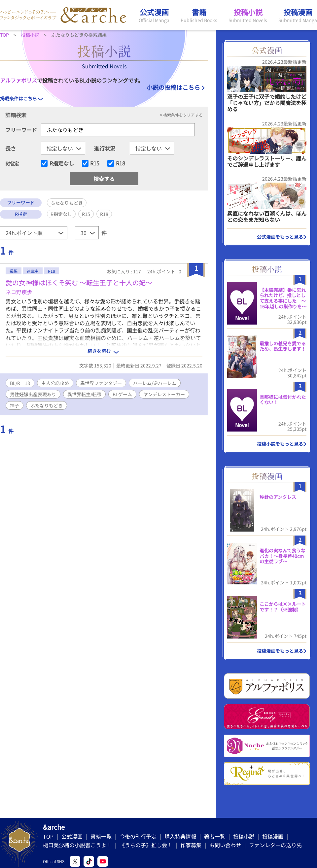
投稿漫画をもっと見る (280, 651)
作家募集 (191, 845)
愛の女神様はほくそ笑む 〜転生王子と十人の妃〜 (79, 282)
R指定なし (62, 163)
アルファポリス (18, 80)
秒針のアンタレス (278, 497)
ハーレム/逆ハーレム (155, 383)
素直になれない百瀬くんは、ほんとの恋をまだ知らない (267, 216)
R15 (95, 163)
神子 (15, 405)
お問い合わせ (225, 845)
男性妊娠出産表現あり (33, 394)
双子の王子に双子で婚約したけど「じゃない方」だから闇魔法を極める (267, 103)
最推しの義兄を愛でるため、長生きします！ (283, 346)
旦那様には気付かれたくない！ (283, 400)
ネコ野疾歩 (19, 292)
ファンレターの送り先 (275, 845)
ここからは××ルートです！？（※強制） (283, 607)
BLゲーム (122, 394)
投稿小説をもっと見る (280, 444)
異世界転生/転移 (84, 394)
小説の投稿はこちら (173, 87)
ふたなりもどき (47, 405)
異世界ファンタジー (101, 383)
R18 (121, 163)
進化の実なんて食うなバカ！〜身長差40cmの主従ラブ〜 (282, 556)
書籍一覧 (101, 836)
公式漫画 (72, 836)
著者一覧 (215, 836)
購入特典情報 (180, 836)
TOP (48, 836)
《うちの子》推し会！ (146, 845)
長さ (11, 148)
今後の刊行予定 (138, 836)
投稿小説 (244, 836)
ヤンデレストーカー (164, 394)
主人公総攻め (55, 383)
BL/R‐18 (20, 383)
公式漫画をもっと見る (280, 237)
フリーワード (21, 130)
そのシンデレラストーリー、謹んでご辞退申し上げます (267, 161)
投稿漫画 (273, 836)
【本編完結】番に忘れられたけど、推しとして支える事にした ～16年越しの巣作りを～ (283, 298)
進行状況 (105, 148)
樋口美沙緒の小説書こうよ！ (77, 845)
